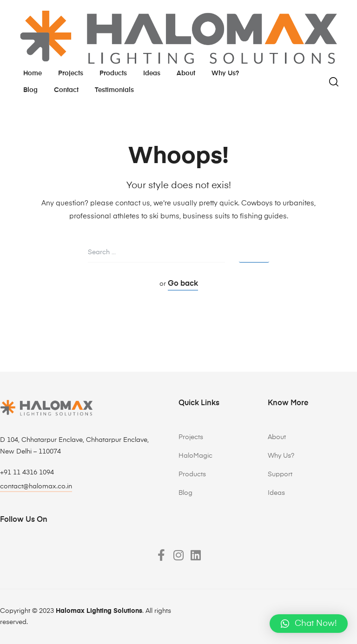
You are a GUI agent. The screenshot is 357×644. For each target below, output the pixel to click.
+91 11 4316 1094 (27, 473)
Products (113, 73)
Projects (71, 73)
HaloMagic (195, 456)
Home (33, 73)
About (186, 73)
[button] (309, 624)
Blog (30, 90)
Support (280, 474)
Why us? (225, 73)
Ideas (152, 73)
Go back (183, 284)
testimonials (114, 90)
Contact (66, 90)
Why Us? (281, 456)
